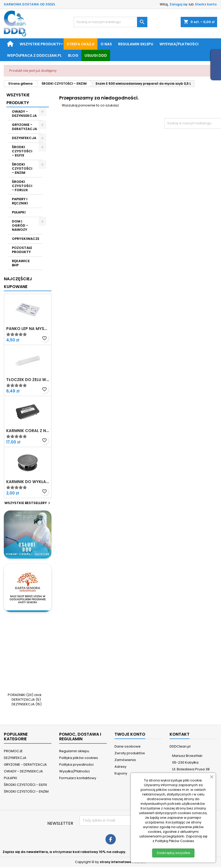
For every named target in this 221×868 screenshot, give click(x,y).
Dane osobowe (128, 746)
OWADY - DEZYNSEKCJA (24, 114)
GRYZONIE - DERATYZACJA (24, 127)
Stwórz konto (206, 4)
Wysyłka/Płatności (179, 44)
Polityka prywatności (76, 765)
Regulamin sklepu (136, 44)
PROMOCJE (13, 751)
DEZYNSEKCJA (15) (27, 704)
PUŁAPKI (19, 212)
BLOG (73, 55)
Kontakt (180, 734)
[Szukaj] (110, 22)
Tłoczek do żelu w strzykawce (28, 380)
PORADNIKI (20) (21, 695)
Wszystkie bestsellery (28, 503)
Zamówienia (125, 760)
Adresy (120, 767)
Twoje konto (130, 734)
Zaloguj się (178, 4)
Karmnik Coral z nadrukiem (28, 431)
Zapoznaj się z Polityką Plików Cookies (180, 839)
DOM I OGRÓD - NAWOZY (20, 225)
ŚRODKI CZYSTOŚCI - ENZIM (22, 168)
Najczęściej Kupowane (18, 283)
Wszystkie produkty (40, 44)
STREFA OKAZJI (81, 44)
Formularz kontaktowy (78, 778)
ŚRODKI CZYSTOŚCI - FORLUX (22, 186)
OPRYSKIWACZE (26, 239)
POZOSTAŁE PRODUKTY (22, 250)
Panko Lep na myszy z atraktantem (28, 329)
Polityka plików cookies (79, 758)
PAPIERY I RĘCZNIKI (20, 201)
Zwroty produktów (130, 753)
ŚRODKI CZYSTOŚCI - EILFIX (22, 151)
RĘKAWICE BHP (21, 263)
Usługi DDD (96, 55)
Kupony (121, 773)
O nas (106, 44)
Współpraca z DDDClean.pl (34, 55)
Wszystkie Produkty (18, 99)
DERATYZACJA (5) (26, 700)
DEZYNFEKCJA (24, 138)
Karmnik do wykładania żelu (28, 482)
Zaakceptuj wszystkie (173, 853)
